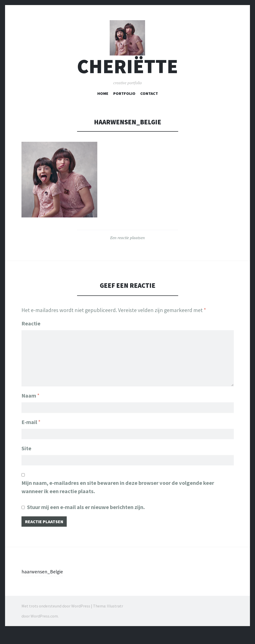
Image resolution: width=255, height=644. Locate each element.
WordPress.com (44, 629)
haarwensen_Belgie (45, 584)
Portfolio (124, 104)
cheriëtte (127, 77)
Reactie (31, 334)
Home (103, 104)
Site (26, 459)
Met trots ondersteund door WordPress (56, 619)
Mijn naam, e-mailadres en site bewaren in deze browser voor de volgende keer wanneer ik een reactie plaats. (118, 499)
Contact (149, 104)
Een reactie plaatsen (127, 248)
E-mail (31, 431)
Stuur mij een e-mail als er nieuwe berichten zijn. (86, 519)
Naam (30, 404)
